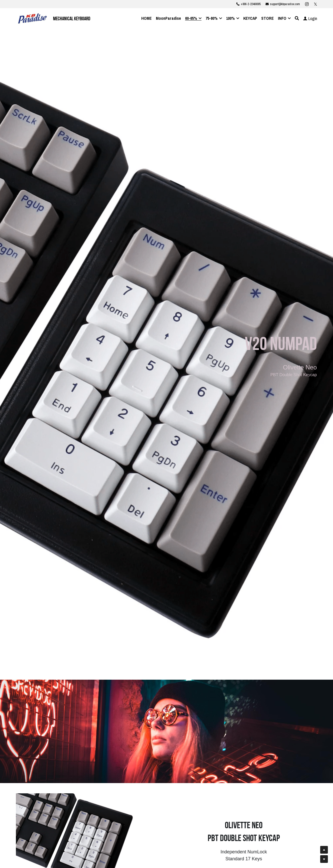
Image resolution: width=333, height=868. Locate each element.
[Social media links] (307, 4)
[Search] (297, 18)
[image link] (32, 18)
